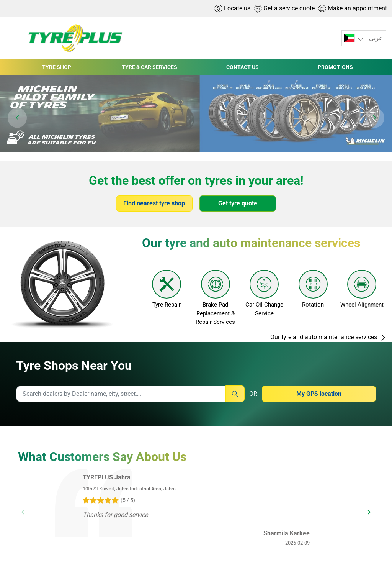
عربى (376, 38)
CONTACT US (243, 67)
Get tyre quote (238, 203)
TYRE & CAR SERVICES (149, 67)
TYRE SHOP (57, 67)
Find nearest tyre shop (154, 203)
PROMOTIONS (335, 67)
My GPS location (319, 394)
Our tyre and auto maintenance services (328, 337)
